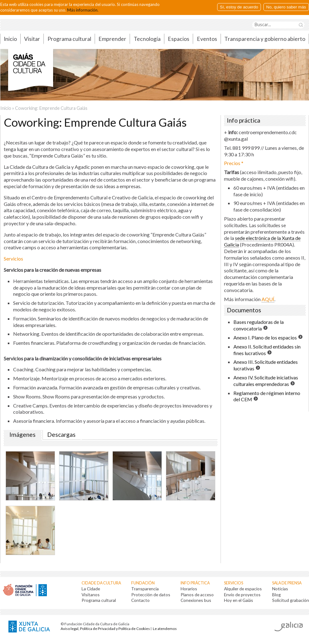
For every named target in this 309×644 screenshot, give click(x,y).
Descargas (61, 435)
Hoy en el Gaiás (239, 600)
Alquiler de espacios (243, 589)
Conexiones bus (196, 600)
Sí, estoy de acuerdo (239, 7)
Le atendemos (165, 629)
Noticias (280, 589)
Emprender (112, 39)
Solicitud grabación (291, 600)
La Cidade (91, 589)
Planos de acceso (197, 595)
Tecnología (147, 39)
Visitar (32, 39)
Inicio (6, 108)
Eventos (207, 39)
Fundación (143, 583)
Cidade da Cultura (101, 583)
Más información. (83, 10)
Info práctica (195, 583)
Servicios (234, 583)
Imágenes (24, 435)
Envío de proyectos (242, 595)
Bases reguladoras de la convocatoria (259, 325)
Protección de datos (151, 595)
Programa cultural (69, 39)
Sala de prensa (287, 583)
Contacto (140, 600)
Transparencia (145, 589)
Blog (277, 595)
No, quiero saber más (286, 7)
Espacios (179, 39)
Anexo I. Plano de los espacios (265, 337)
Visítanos (91, 595)
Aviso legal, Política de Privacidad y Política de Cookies (105, 629)
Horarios (189, 589)
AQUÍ (268, 299)
